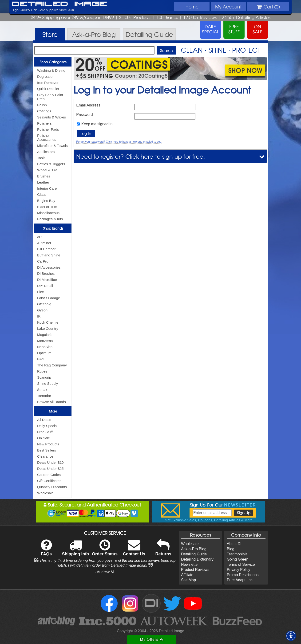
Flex (40, 292)
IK (39, 316)
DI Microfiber (47, 280)
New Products (48, 444)
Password (84, 115)
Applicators (46, 152)
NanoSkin (45, 347)
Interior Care (47, 188)
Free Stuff (45, 432)
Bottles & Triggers (51, 164)
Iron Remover (48, 83)
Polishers (44, 123)
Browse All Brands (51, 402)
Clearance (45, 456)
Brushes (44, 176)
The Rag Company (52, 365)
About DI (234, 544)
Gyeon (42, 310)
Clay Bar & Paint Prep (50, 97)
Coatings (44, 111)
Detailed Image (59, 4)
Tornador (44, 396)
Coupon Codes (49, 475)
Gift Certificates (49, 481)
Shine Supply (48, 383)
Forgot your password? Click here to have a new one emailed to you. (119, 142)
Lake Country (48, 328)
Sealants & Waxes (51, 117)
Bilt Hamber (46, 249)
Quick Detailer (48, 89)
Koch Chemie (48, 322)
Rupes (42, 371)
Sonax (42, 390)
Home (192, 7)
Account (228, 7)
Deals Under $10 (50, 462)
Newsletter (190, 564)
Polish (42, 105)
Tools (41, 158)
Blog (230, 549)
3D (39, 237)
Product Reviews (195, 570)
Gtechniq (44, 304)
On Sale (44, 438)
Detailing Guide (194, 554)
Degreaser (45, 77)
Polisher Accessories (47, 137)
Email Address (88, 105)
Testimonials (237, 554)
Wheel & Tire (47, 170)
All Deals (44, 420)
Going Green (238, 559)
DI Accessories (49, 267)
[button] (291, 636)
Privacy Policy (238, 570)
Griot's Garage (49, 298)
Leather (43, 182)
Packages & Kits (50, 219)
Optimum (44, 353)
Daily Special (47, 426)
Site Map (188, 580)
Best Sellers (47, 450)
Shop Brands (53, 228)
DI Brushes (46, 273)
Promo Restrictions (243, 575)
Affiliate (187, 575)
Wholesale (45, 493)
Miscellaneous (48, 213)
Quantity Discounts (52, 487)
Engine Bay (46, 201)
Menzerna (45, 341)
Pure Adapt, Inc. (240, 580)
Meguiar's (45, 335)
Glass (42, 194)
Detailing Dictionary (197, 559)
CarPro (43, 261)
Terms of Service (241, 564)
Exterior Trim (47, 207)
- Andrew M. (105, 572)
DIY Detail (45, 286)
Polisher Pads (48, 129)
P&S (41, 359)
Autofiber (44, 243)
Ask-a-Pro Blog (194, 549)
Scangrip (44, 377)
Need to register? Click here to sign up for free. (141, 156)
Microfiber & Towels (52, 146)
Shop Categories (53, 62)
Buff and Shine (49, 255)
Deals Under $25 (50, 469)
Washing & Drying (51, 70)
